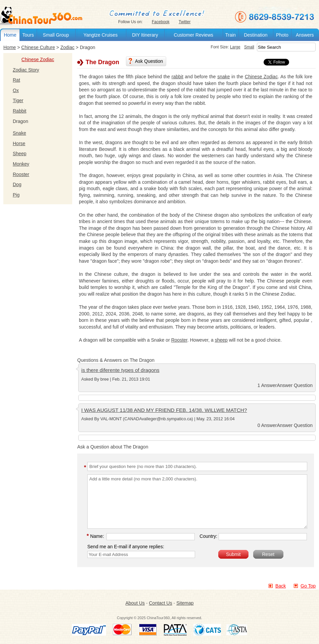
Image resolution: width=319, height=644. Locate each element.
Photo (282, 35)
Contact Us (160, 603)
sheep (221, 340)
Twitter (185, 22)
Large (235, 47)
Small (249, 47)
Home (10, 35)
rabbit (177, 77)
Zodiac (67, 47)
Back (281, 586)
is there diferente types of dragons (120, 370)
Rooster (179, 340)
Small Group (56, 35)
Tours (28, 35)
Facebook (161, 22)
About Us (135, 603)
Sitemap (185, 603)
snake (223, 77)
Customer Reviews (194, 35)
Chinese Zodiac (38, 59)
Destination (256, 35)
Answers (305, 35)
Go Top (308, 586)
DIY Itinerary (145, 35)
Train (231, 35)
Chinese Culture (38, 47)
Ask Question (149, 61)
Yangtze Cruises (100, 35)
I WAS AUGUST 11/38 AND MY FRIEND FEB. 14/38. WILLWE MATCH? (164, 410)
